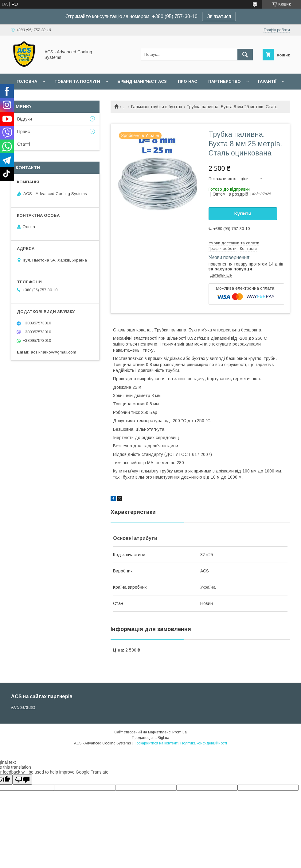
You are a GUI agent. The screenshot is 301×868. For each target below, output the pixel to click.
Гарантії (267, 81)
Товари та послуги (77, 81)
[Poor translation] (22, 780)
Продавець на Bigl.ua (150, 738)
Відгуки (25, 119)
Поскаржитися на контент (156, 743)
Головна (27, 81)
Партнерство (225, 81)
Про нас (188, 81)
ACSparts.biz (23, 707)
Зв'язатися (219, 16)
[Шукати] (245, 55)
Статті (24, 144)
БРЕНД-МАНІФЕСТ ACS (142, 81)
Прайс (23, 132)
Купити (243, 214)
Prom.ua (180, 732)
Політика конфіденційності (204, 743)
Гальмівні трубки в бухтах (157, 107)
